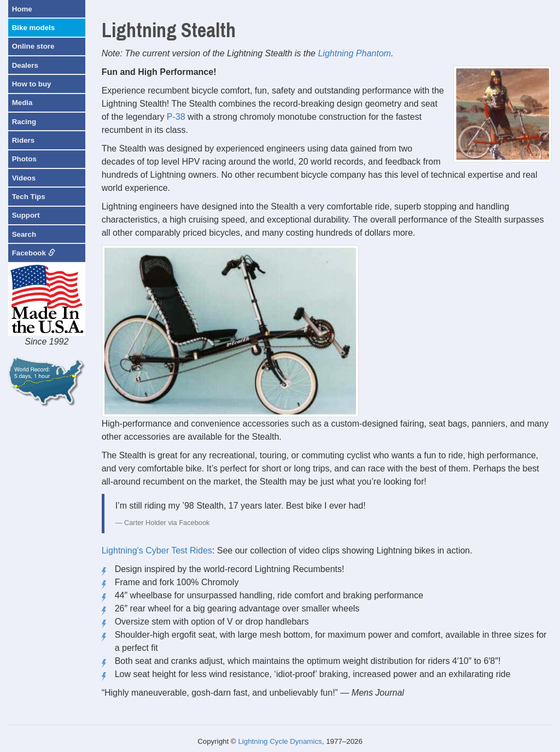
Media (22, 103)
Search (24, 234)
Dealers (25, 65)
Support (26, 215)
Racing (24, 122)
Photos (24, 159)
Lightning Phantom (354, 53)
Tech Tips (29, 197)
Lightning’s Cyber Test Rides (157, 550)
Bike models (34, 28)
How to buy (32, 84)
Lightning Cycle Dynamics (280, 741)
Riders (23, 140)
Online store (33, 46)
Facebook (34, 253)
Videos (24, 178)
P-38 (176, 117)
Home (22, 9)
